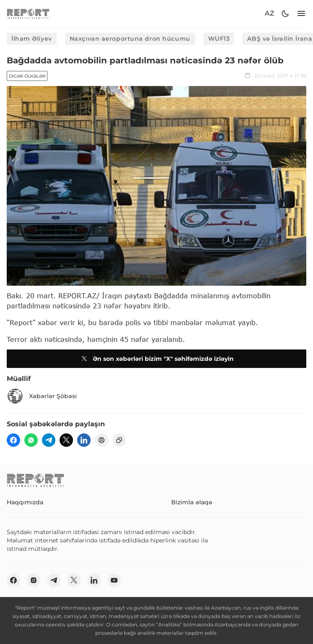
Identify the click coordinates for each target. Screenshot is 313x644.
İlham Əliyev (32, 39)
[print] (102, 440)
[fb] (13, 440)
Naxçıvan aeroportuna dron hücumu (130, 39)
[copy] (119, 440)
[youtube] (114, 580)
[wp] (31, 440)
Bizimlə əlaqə (192, 502)
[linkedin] (84, 440)
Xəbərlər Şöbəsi (42, 396)
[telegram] (49, 440)
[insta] (34, 580)
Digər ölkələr (27, 76)
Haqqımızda (25, 502)
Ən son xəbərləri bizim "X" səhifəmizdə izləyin (156, 359)
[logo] (28, 14)
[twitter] (66, 440)
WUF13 (219, 39)
